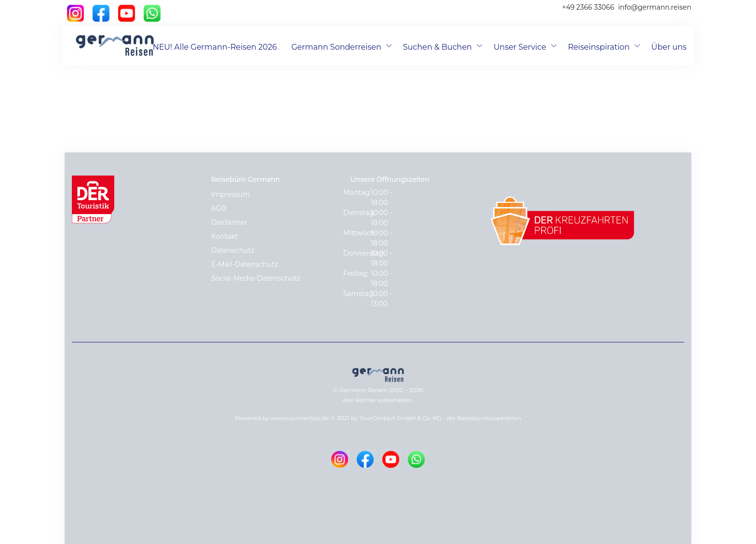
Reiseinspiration (599, 47)
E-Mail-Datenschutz (244, 264)
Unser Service (520, 47)
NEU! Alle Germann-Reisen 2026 (215, 47)
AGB (219, 208)
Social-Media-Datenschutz (256, 278)
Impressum (230, 194)
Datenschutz (233, 250)
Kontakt (225, 236)
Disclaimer (229, 222)
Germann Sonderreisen (336, 47)
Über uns (669, 47)
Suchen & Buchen (438, 47)
